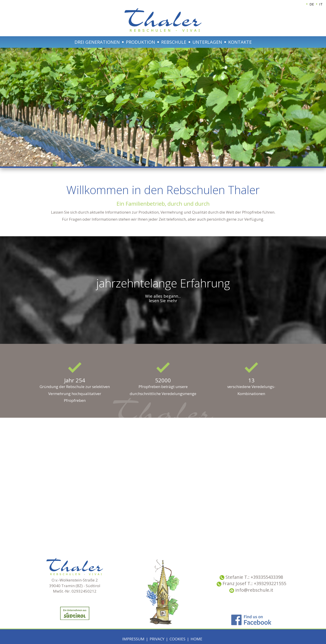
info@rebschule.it (251, 590)
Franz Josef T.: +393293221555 (254, 583)
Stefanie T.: (238, 577)
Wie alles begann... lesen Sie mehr (163, 298)
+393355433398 (267, 577)
